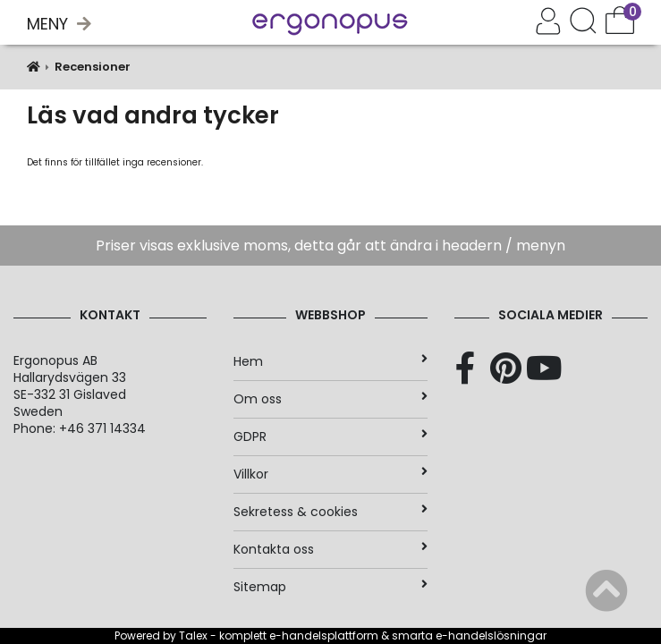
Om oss (330, 399)
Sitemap (330, 587)
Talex (193, 636)
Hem (330, 361)
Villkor (330, 474)
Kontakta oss (330, 549)
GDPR (330, 436)
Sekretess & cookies (330, 512)
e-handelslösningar (491, 636)
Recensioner (93, 67)
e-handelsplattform (324, 636)
